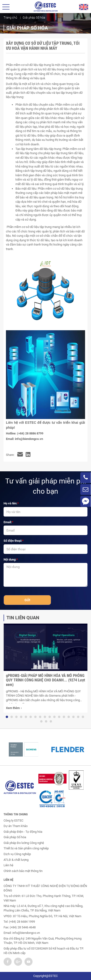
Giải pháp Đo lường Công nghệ (24, 843)
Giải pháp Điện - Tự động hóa (23, 832)
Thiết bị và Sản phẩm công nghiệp (26, 848)
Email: (8, 522)
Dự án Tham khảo (16, 826)
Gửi (27, 600)
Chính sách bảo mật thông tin (23, 871)
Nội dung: (10, 559)
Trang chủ (10, 17)
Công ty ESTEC (13, 820)
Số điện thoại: (13, 541)
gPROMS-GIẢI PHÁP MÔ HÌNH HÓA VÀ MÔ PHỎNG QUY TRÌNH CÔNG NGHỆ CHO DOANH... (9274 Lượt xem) (45, 680)
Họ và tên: (10, 503)
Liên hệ (8, 865)
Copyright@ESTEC (45, 976)
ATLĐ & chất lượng (16, 860)
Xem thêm (14, 708)
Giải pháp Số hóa (15, 837)
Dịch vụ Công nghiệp (17, 854)
